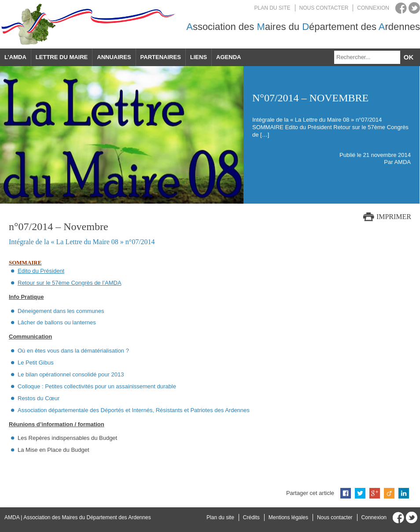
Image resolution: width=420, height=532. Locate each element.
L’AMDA (15, 57)
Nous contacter (324, 8)
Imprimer (394, 217)
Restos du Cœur (39, 398)
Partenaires (161, 57)
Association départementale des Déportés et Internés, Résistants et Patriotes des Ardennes (134, 410)
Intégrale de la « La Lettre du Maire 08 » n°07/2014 (82, 242)
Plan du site (273, 8)
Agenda (228, 57)
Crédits (251, 517)
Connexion (373, 8)
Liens (199, 57)
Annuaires (114, 57)
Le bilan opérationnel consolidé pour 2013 (71, 374)
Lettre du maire (62, 57)
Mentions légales (288, 517)
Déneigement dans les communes (61, 311)
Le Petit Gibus (36, 363)
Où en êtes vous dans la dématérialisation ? (73, 351)
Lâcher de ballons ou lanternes (57, 322)
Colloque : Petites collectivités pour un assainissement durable (97, 386)
